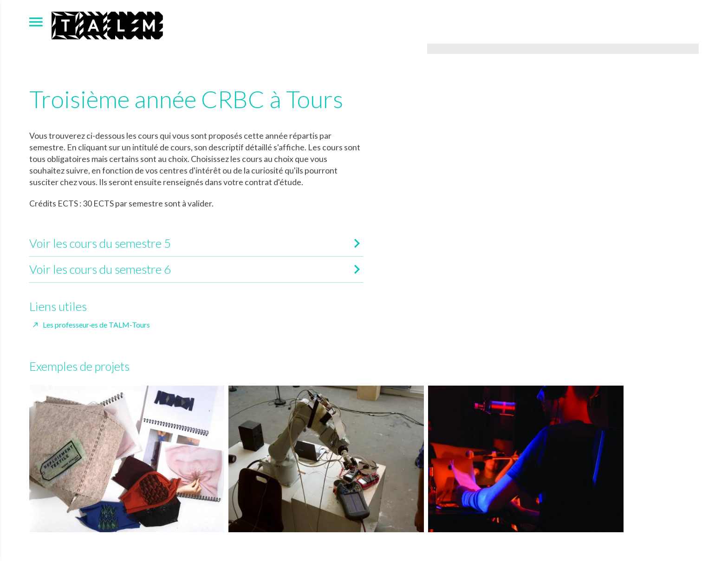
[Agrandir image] (563, 49)
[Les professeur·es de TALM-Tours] (92, 325)
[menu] (36, 22)
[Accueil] (107, 24)
